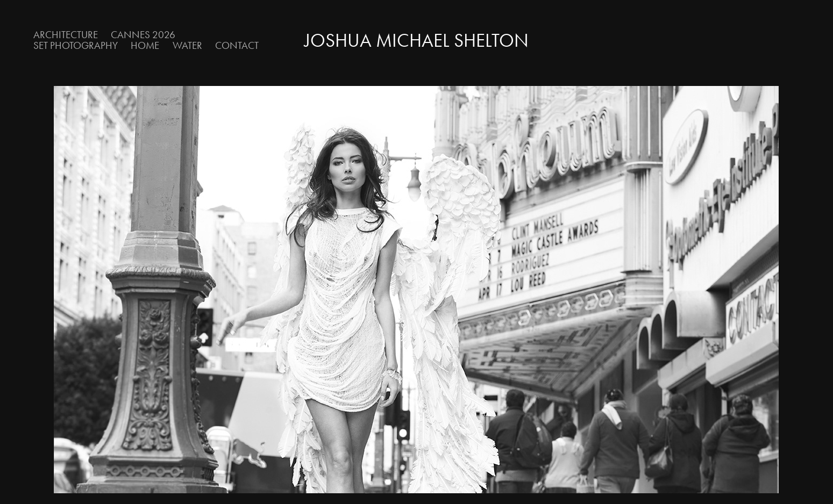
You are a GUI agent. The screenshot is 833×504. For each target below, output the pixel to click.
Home (145, 45)
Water (187, 45)
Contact (237, 45)
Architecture (66, 35)
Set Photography (76, 45)
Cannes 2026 (143, 35)
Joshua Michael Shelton (416, 41)
